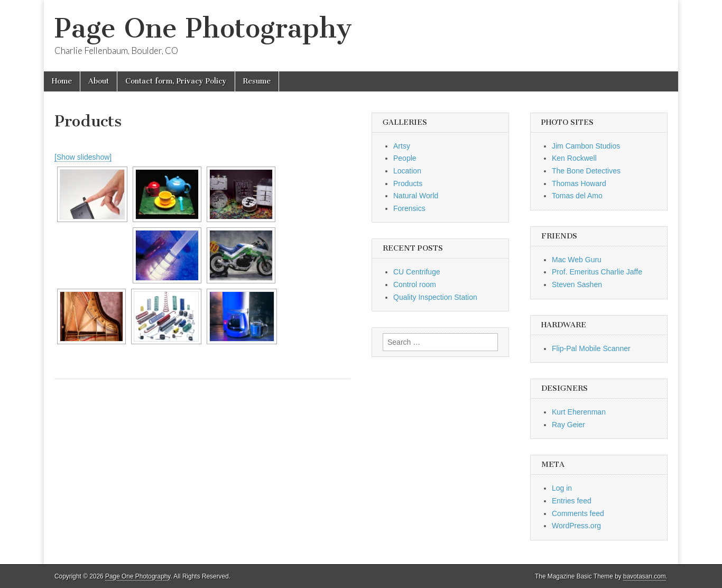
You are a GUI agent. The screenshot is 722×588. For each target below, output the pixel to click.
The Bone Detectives (586, 171)
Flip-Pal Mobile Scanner (591, 348)
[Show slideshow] (83, 157)
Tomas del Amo (577, 196)
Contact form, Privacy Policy (176, 81)
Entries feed (572, 501)
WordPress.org (576, 526)
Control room (415, 284)
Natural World (416, 196)
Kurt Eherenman (579, 412)
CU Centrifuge (417, 272)
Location (407, 171)
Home (62, 81)
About (99, 81)
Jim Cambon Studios (586, 146)
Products (408, 183)
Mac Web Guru (577, 260)
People (405, 158)
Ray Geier (568, 425)
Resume (257, 81)
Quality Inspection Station (435, 297)
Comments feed (578, 513)
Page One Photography (203, 28)
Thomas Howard (579, 183)
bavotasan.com (645, 576)
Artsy (402, 146)
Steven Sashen (577, 284)
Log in (562, 488)
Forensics (409, 208)
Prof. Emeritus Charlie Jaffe (597, 272)
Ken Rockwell (574, 158)
